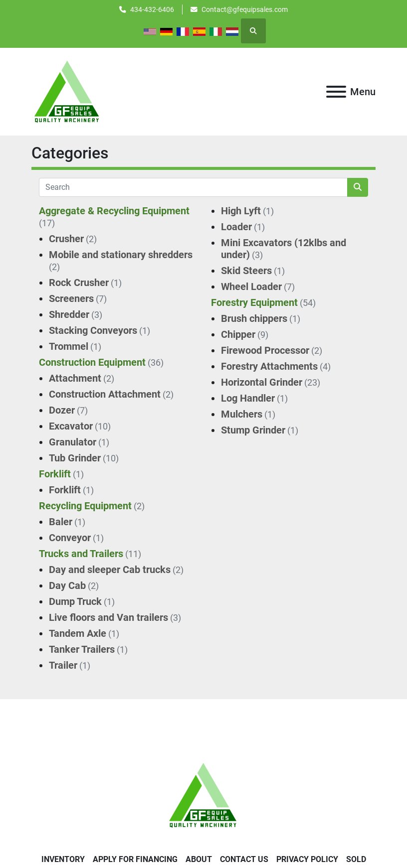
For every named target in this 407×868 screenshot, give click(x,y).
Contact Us (244, 859)
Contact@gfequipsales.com (245, 9)
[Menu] (336, 92)
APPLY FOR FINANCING (135, 859)
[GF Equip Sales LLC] (203, 795)
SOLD (356, 859)
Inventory (63, 859)
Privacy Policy (307, 859)
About (199, 859)
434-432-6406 (152, 9)
